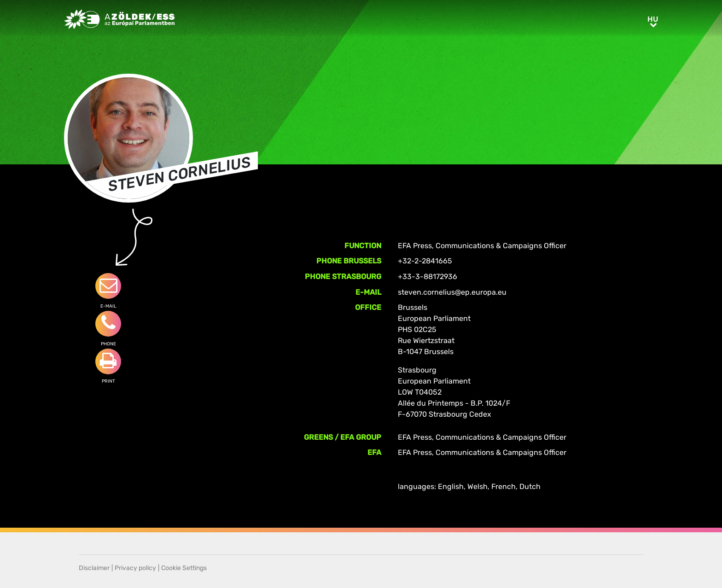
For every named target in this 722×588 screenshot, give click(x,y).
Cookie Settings (184, 568)
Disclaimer (94, 568)
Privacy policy (135, 568)
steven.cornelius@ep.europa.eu (452, 292)
